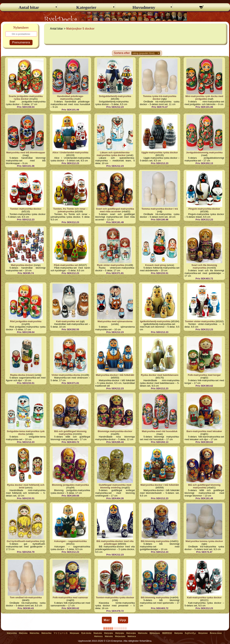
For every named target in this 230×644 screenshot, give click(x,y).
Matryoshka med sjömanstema (115, 321)
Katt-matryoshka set (68, 321)
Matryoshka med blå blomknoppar (26, 152)
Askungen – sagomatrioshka (70, 541)
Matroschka (46, 633)
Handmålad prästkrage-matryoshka (70, 98)
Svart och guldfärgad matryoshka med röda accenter (115, 210)
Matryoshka (12, 633)
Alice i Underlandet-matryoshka (70, 152)
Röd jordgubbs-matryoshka (26, 321)
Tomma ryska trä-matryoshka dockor (160, 98)
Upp (123, 620)
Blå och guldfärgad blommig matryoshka (70, 433)
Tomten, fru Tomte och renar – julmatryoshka (70, 210)
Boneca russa (216, 633)
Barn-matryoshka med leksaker (204, 431)
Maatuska (98, 633)
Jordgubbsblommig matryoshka (204, 152)
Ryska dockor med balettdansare (160, 375)
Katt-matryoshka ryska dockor (204, 597)
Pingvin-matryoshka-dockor (204, 209)
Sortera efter (122, 53)
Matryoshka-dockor (22, 265)
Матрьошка (155, 633)
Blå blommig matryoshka (155, 541)
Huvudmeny (144, 7)
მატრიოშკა (190, 633)
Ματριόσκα (203, 633)
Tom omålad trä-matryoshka (26, 597)
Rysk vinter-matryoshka (111, 265)
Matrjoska (178, 633)
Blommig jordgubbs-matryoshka (70, 485)
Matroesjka (131, 633)
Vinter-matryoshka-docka (66, 375)
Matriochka (34, 633)
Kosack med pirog (156, 265)
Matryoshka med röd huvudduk (160, 431)
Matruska (109, 636)
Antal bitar (29, 7)
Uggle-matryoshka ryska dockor (160, 152)
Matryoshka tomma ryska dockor (204, 541)
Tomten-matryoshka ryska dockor (115, 597)
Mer (107, 620)
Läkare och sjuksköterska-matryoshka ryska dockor (113, 154)
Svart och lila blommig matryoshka (204, 266)
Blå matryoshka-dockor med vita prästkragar (115, 543)
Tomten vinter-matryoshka (200, 321)
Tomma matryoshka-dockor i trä (160, 209)
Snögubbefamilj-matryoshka (115, 96)
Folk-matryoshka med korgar (204, 375)
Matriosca (98, 636)
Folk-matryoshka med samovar (70, 597)
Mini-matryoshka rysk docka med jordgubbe (204, 98)
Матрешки (74, 633)
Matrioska (23, 633)
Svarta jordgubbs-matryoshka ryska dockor (26, 98)
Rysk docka (86, 633)
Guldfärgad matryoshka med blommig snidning (115, 486)
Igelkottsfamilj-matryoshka (155, 321)
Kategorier (86, 7)
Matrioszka (143, 633)
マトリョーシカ (61, 633)
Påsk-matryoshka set (66, 265)
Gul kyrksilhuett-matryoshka (23, 541)
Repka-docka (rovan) (22, 375)
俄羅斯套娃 (167, 633)
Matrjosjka (109, 633)
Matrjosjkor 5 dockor (80, 29)
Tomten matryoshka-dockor (26, 209)
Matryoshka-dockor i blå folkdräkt (115, 375)
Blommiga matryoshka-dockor (115, 431)
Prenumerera (21, 42)
